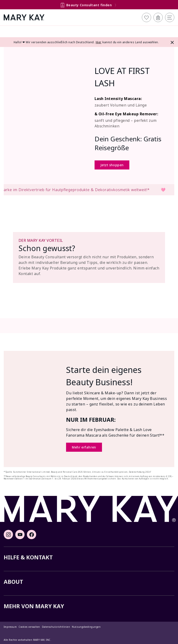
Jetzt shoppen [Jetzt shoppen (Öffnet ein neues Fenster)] (112, 165)
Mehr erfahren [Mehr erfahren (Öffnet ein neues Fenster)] (84, 447)
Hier (99, 42)
